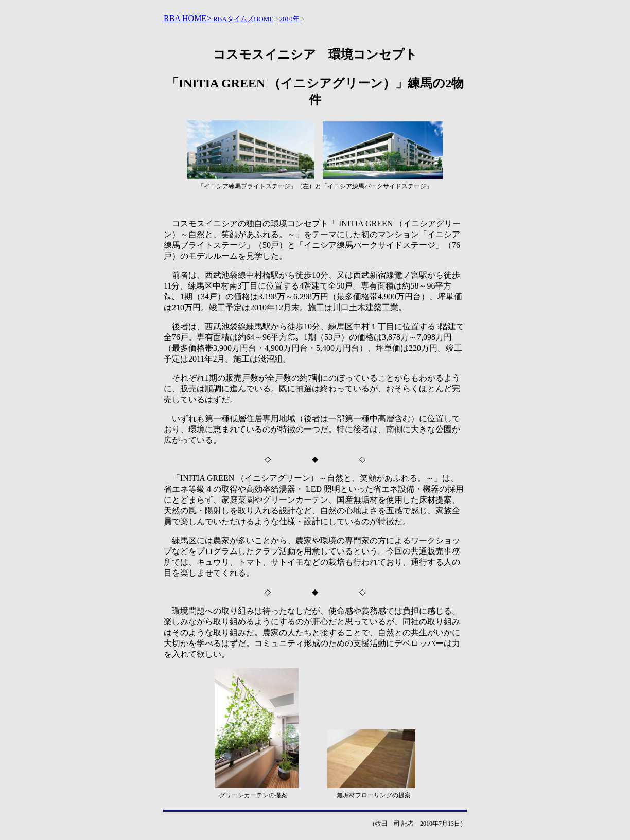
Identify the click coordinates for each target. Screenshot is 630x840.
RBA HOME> (188, 18)
